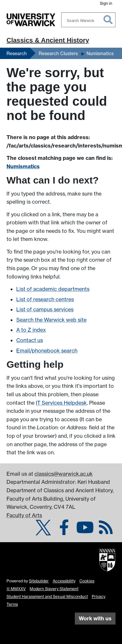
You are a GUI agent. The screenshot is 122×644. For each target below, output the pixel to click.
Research (17, 53)
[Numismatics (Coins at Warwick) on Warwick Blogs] (106, 531)
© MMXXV (16, 589)
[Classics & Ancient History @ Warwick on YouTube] (85, 531)
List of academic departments (53, 289)
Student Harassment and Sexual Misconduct (47, 596)
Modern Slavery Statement (54, 589)
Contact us (30, 340)
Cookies (87, 581)
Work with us (95, 618)
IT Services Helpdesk (61, 403)
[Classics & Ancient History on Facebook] (64, 531)
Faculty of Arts (24, 515)
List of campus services (45, 309)
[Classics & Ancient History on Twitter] (43, 531)
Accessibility (64, 581)
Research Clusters (58, 53)
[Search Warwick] (88, 20)
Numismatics (100, 53)
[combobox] (88, 20)
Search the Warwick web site (51, 320)
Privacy (99, 596)
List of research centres (45, 299)
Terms (12, 604)
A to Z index (31, 330)
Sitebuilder (39, 581)
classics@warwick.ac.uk (64, 474)
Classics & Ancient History (48, 40)
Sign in (106, 3)
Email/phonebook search (47, 351)
